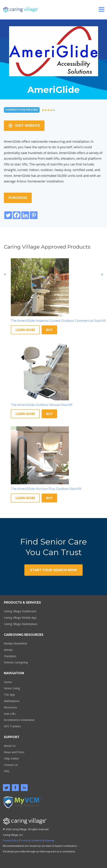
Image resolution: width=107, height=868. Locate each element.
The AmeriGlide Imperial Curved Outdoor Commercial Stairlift (58, 321)
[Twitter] (8, 215)
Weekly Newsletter (16, 643)
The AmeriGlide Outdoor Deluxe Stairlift (42, 405)
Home (8, 682)
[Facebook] (17, 215)
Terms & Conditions (32, 840)
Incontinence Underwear (19, 720)
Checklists (10, 656)
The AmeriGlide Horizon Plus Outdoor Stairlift (46, 489)
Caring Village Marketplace (21, 624)
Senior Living (12, 688)
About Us (10, 746)
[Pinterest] (34, 215)
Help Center (11, 758)
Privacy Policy (10, 840)
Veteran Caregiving (16, 662)
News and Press (14, 752)
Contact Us (11, 765)
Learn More (25, 330)
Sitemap (50, 840)
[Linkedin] (25, 215)
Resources (10, 707)
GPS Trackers (12, 726)
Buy (49, 330)
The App (9, 695)
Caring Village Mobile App (20, 618)
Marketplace (12, 701)
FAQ (7, 771)
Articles (8, 650)
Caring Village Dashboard (20, 611)
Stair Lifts (10, 714)
